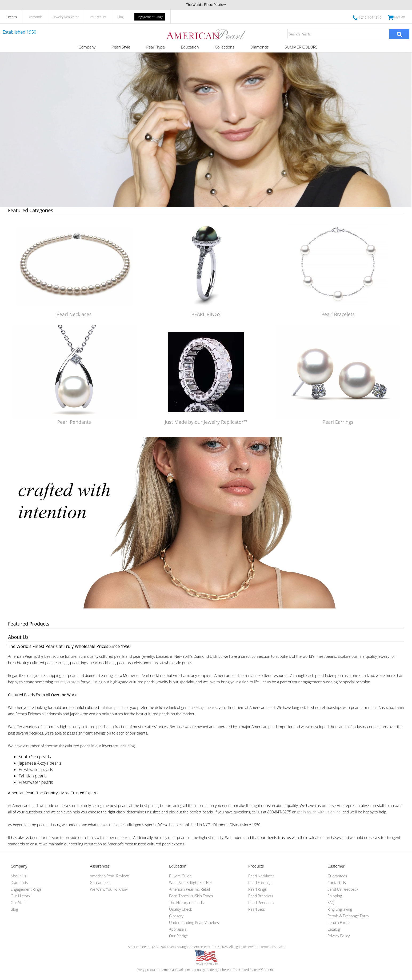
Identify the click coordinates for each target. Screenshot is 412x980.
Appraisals (178, 929)
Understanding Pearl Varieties (194, 923)
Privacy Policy (339, 936)
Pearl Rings (257, 889)
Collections (224, 47)
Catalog (334, 929)
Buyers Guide (180, 876)
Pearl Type (155, 47)
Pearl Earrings (338, 422)
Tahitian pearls (112, 707)
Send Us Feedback (343, 889)
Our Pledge (178, 936)
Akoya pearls (206, 707)
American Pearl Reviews (110, 876)
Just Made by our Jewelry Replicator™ (206, 422)
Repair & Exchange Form (348, 916)
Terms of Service (272, 947)
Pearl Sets (257, 909)
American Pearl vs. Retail (189, 889)
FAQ (331, 903)
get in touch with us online (319, 812)
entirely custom (67, 682)
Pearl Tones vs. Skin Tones (191, 896)
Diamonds (35, 17)
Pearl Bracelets (338, 314)
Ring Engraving (340, 909)
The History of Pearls (186, 903)
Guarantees (100, 883)
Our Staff (18, 903)
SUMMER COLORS (301, 47)
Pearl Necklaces (74, 314)
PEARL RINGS (206, 314)
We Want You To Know (109, 889)
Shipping (335, 896)
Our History (20, 896)
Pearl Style (121, 47)
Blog (121, 17)
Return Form (338, 923)
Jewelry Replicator (66, 17)
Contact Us (337, 883)
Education (190, 47)
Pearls (12, 17)
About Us (18, 876)
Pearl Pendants (74, 422)
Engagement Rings (150, 17)
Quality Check (181, 909)
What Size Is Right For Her (191, 883)
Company (87, 47)
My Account (98, 17)
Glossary (176, 916)
